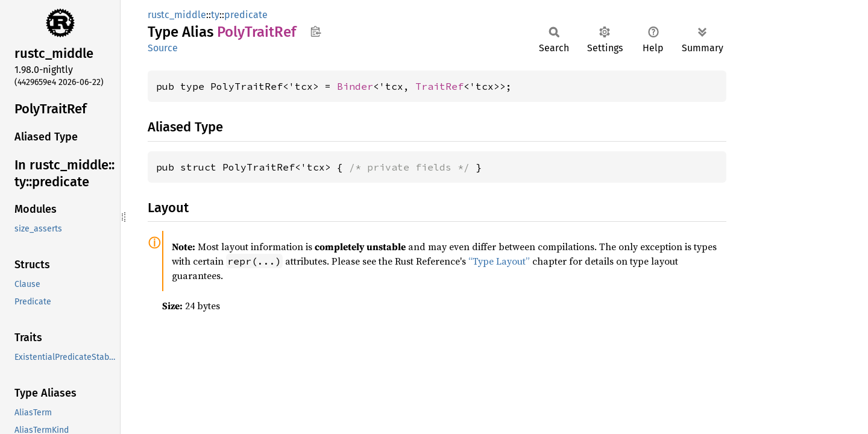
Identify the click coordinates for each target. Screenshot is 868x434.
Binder (355, 86)
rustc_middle (177, 15)
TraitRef (439, 86)
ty (215, 15)
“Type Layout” (499, 261)
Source (163, 48)
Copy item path (316, 31)
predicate (246, 15)
